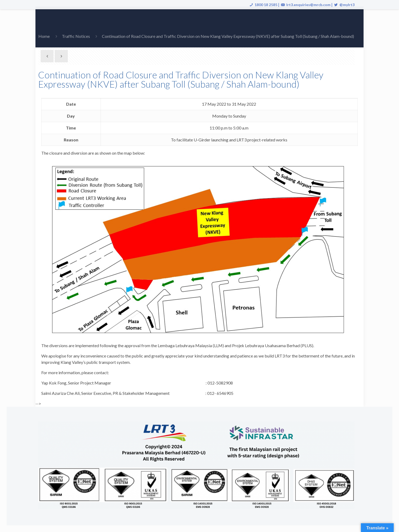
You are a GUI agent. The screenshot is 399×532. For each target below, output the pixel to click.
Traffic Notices (76, 36)
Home (44, 36)
